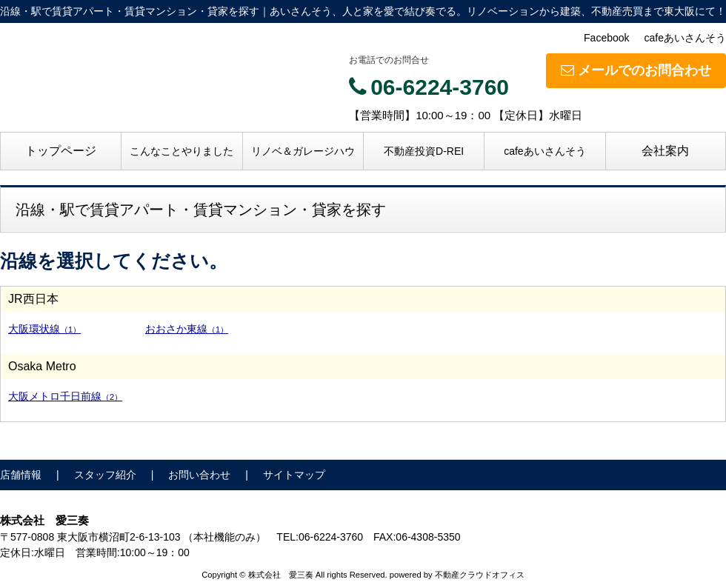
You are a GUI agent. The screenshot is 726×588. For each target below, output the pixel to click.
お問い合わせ (199, 475)
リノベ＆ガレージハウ (303, 151)
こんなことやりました (181, 151)
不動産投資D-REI (424, 151)
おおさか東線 (187, 329)
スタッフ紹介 (105, 475)
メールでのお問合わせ (636, 70)
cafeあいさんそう (685, 38)
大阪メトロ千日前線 (65, 396)
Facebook (606, 38)
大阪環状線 (44, 329)
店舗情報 (21, 475)
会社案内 (665, 151)
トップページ (61, 151)
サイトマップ (294, 475)
